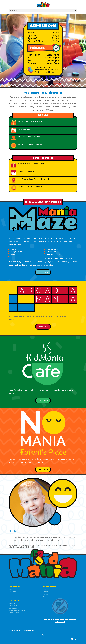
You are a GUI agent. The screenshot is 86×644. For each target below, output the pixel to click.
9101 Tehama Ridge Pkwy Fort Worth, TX (34, 179)
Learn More (43, 272)
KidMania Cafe (13, 608)
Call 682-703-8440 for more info (31, 187)
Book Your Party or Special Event (31, 121)
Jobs (45, 596)
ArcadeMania (13, 606)
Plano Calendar (24, 129)
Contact (46, 592)
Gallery (45, 590)
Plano (11, 590)
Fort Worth (12, 592)
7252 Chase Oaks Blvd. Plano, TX (30, 137)
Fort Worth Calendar (26, 171)
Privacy (46, 594)
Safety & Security (14, 613)
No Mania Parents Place (17, 610)
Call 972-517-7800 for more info (30, 144)
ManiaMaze (12, 603)
